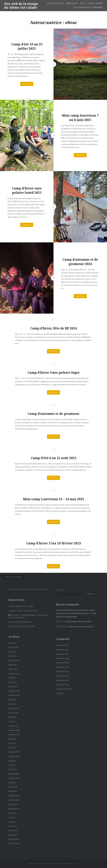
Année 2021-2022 (63, 667)
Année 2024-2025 (63, 680)
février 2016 (13, 787)
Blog (83, 3)
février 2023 (13, 687)
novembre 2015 (14, 800)
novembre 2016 (14, 778)
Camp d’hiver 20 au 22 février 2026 (21, 606)
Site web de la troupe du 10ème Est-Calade (21, 6)
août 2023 (12, 678)
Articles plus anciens (13, 577)
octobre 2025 (13, 647)
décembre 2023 (14, 674)
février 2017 (13, 769)
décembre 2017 (14, 752)
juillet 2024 (12, 665)
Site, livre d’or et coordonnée (88, 7)
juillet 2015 (12, 813)
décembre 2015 (14, 796)
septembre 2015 (14, 809)
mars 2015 (12, 826)
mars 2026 (12, 643)
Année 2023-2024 (63, 676)
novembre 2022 (14, 691)
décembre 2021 (14, 708)
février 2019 (13, 726)
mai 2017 (12, 765)
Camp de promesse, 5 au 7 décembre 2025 (23, 611)
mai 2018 (12, 743)
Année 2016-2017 (63, 654)
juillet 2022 (12, 700)
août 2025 (12, 652)
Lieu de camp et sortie (64, 689)
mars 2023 (12, 682)
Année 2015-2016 (63, 650)
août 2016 (12, 783)
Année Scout (72, 3)
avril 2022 (12, 704)
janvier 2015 (13, 835)
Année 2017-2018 (63, 658)
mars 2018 (12, 748)
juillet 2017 (12, 761)
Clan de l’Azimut (95, 3)
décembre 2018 (14, 730)
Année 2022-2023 (63, 671)
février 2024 (13, 669)
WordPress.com (72, 864)
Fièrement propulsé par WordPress (41, 864)
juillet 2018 (12, 739)
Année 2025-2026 (63, 684)
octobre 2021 (13, 713)
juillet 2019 (12, 717)
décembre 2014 (14, 839)
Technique (60, 693)
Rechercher (60, 590)
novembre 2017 (14, 756)
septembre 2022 (14, 695)
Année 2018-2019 (63, 663)
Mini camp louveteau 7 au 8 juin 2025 (21, 626)
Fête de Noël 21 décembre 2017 (78, 621)
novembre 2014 (14, 843)
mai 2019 (12, 721)
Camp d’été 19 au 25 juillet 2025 (20, 622)
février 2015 (13, 830)
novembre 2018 (14, 734)
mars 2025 (12, 656)
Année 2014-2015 (63, 645)
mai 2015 (12, 817)
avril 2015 (12, 822)
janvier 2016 (13, 791)
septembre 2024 (14, 660)
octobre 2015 (13, 804)
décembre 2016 (14, 774)
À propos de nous (55, 3)
